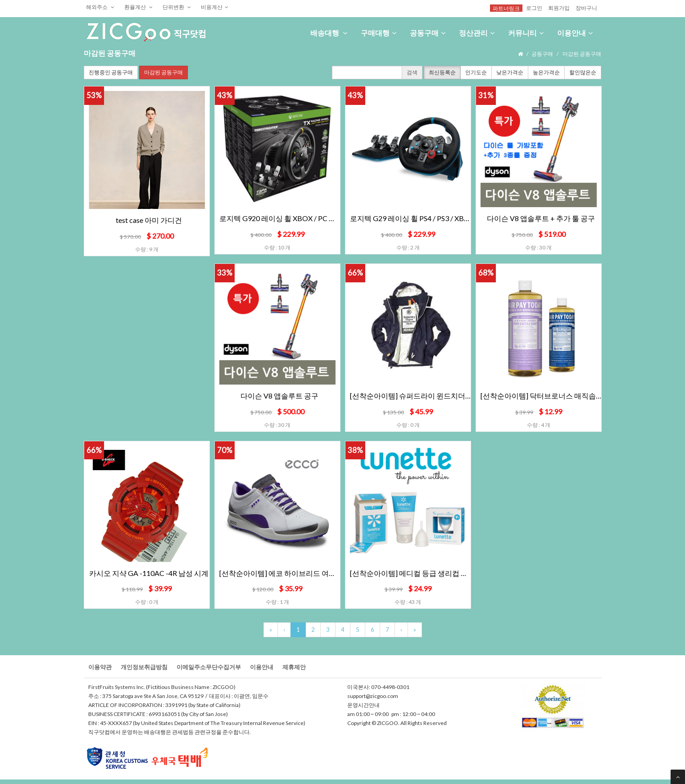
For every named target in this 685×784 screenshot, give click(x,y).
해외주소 (100, 7)
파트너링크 (506, 8)
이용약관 (100, 667)
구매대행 (379, 33)
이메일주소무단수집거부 (209, 667)
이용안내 (575, 33)
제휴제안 (294, 667)
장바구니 (586, 8)
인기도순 (476, 72)
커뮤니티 (526, 33)
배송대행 (329, 33)
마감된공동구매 (163, 72)
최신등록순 (442, 72)
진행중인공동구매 (111, 72)
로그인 (534, 8)
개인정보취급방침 (144, 667)
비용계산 (215, 7)
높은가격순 (546, 72)
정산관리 (477, 33)
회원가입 (559, 8)
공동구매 (428, 33)
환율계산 (138, 7)
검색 (412, 72)
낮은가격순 (510, 72)
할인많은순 (583, 72)
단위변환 (177, 7)
